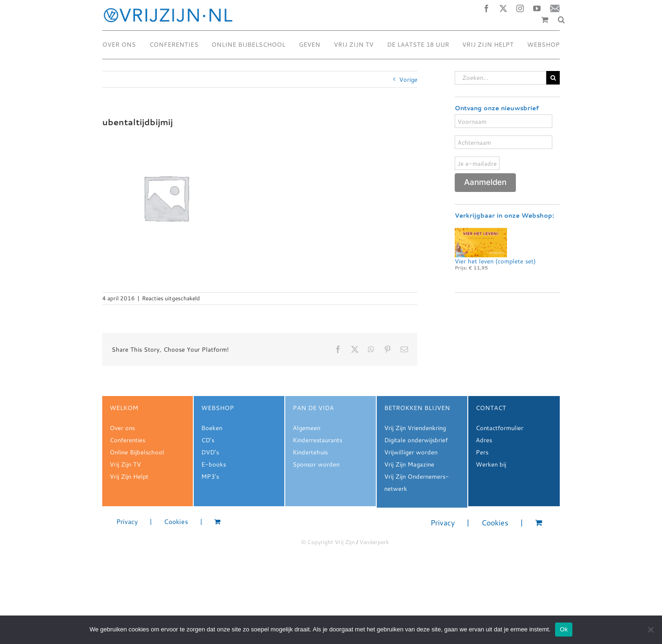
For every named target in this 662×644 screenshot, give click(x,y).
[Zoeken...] (500, 78)
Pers (482, 452)
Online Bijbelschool (137, 452)
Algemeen (306, 428)
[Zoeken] (553, 78)
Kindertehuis (310, 452)
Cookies (176, 522)
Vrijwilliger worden (411, 452)
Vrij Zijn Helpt (129, 476)
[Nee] (650, 630)
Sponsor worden (316, 464)
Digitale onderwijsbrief (416, 440)
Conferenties (127, 440)
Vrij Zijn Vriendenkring (415, 428)
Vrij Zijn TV (125, 464)
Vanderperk (374, 542)
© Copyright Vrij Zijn (328, 542)
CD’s (208, 440)
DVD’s (210, 452)
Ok (564, 629)
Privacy (127, 522)
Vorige (408, 79)
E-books (214, 464)
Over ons (122, 428)
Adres (484, 440)
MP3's (210, 476)
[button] (561, 20)
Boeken (212, 428)
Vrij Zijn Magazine (409, 464)
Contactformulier (500, 428)
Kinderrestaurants (317, 440)
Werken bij (491, 464)
